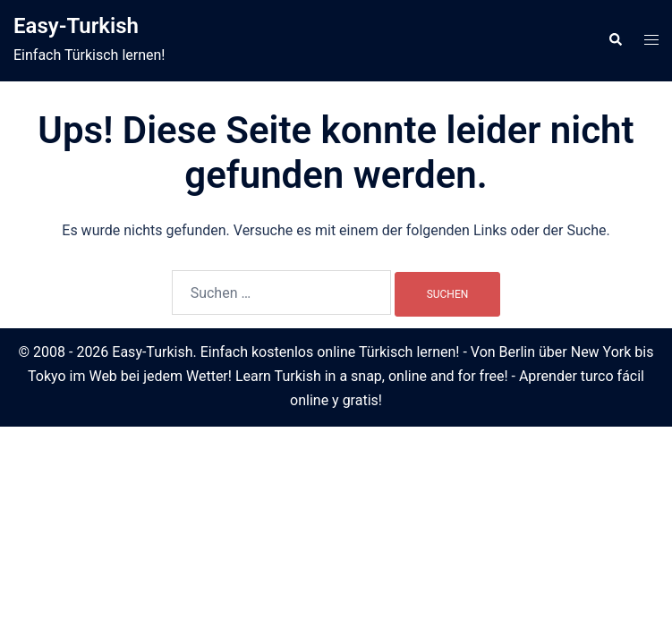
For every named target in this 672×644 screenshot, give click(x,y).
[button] (615, 40)
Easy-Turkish (76, 26)
